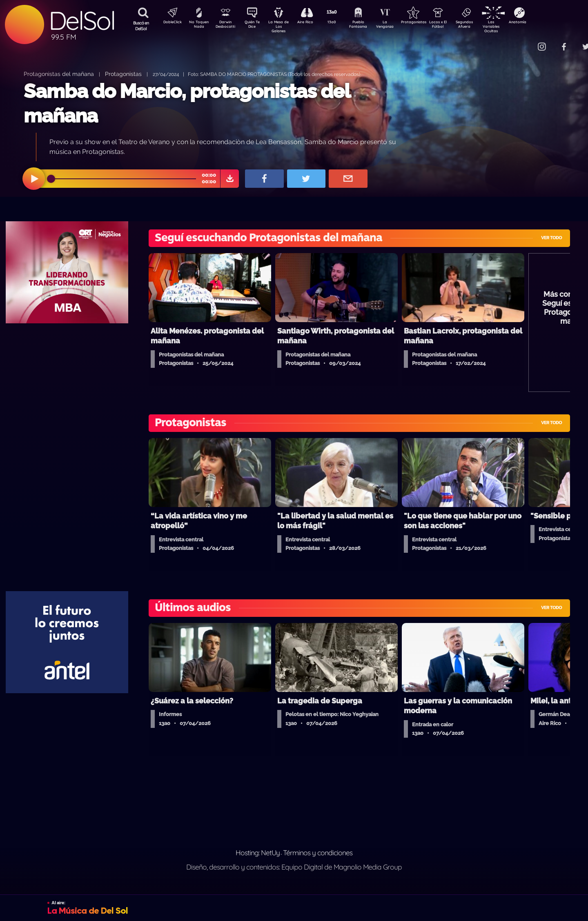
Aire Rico (313, 23)
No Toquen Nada (198, 26)
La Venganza (398, 26)
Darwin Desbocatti (227, 26)
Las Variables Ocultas (513, 26)
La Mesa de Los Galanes (284, 26)
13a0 (341, 23)
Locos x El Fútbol (455, 26)
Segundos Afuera (484, 26)
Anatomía (541, 23)
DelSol (82, 21)
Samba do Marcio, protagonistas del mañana (187, 103)
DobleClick (169, 23)
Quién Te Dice (255, 26)
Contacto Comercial (525, 42)
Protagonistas (427, 23)
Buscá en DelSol (141, 26)
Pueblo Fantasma (370, 26)
